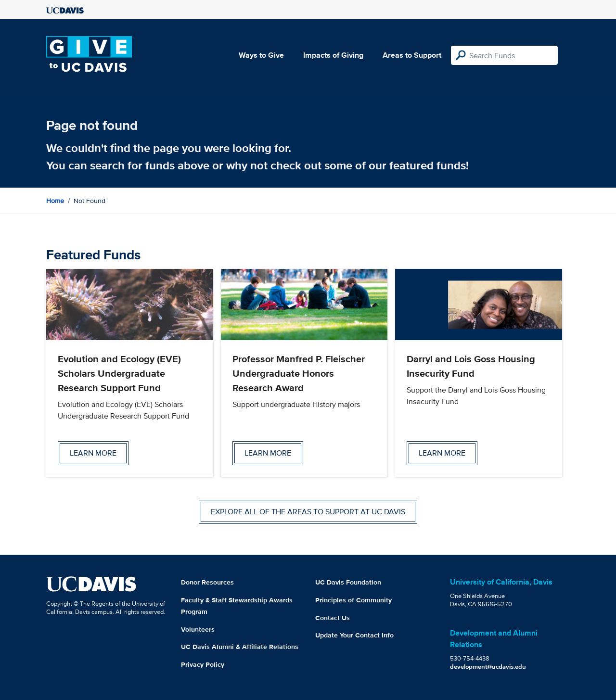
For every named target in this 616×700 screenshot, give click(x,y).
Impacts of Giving (333, 55)
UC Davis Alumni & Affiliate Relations (240, 647)
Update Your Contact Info (354, 635)
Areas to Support (412, 55)
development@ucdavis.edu (488, 667)
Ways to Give (261, 55)
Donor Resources (207, 582)
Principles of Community (353, 600)
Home (55, 201)
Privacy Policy (203, 664)
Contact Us (333, 618)
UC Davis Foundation (348, 582)
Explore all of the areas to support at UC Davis (308, 512)
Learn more (93, 453)
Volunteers (198, 629)
